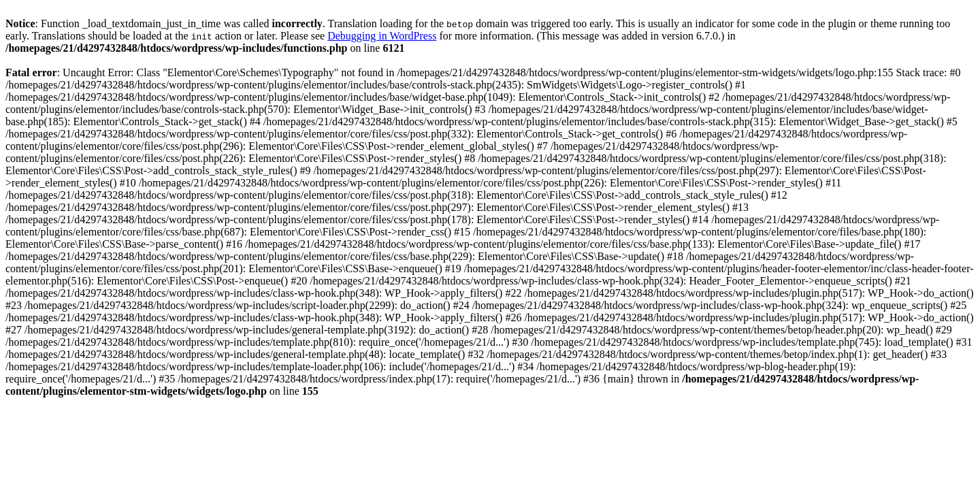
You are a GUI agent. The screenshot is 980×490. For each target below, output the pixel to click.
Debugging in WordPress (382, 36)
